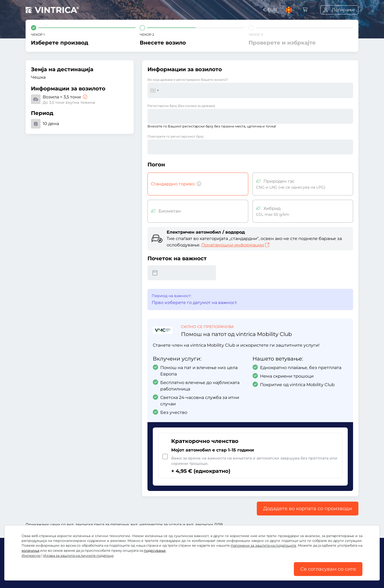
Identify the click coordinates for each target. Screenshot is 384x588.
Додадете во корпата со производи (308, 509)
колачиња (30, 551)
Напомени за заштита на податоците (263, 545)
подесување (155, 551)
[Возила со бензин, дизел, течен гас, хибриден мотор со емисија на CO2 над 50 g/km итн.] (198, 184)
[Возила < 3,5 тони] (85, 97)
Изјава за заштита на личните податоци (78, 556)
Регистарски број (181, 106)
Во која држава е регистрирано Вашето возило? (188, 80)
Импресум (31, 556)
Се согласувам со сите (328, 569)
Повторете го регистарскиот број (175, 136)
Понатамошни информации (235, 245)
